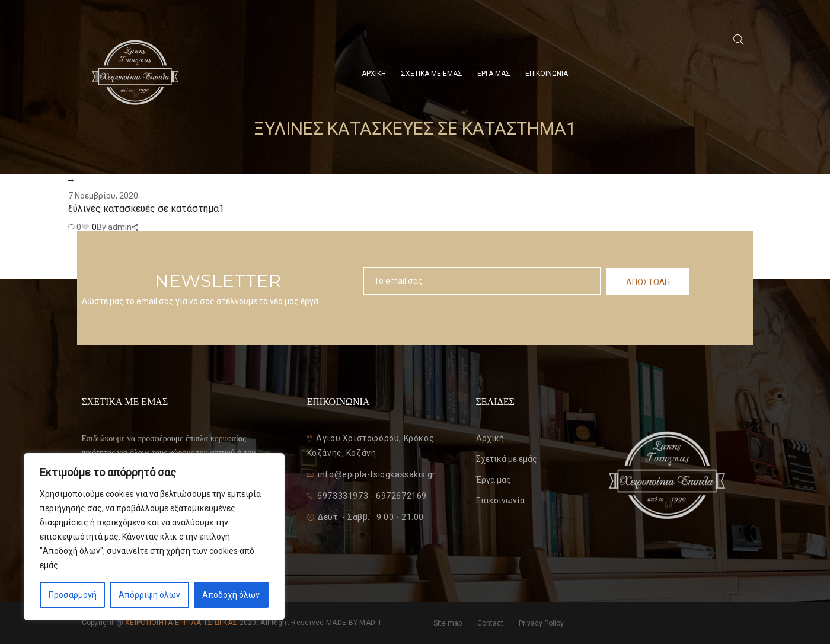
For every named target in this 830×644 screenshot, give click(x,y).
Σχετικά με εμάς (507, 459)
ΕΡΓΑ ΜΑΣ (494, 74)
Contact (490, 623)
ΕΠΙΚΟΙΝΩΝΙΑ (547, 74)
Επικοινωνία (500, 500)
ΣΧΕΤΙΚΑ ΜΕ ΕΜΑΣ (432, 74)
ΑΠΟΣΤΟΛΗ (648, 282)
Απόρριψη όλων (149, 595)
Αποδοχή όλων (231, 595)
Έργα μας (494, 480)
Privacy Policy (541, 623)
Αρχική (490, 438)
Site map (448, 623)
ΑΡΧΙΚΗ (374, 74)
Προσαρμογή (73, 595)
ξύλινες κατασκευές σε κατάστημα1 (146, 208)
